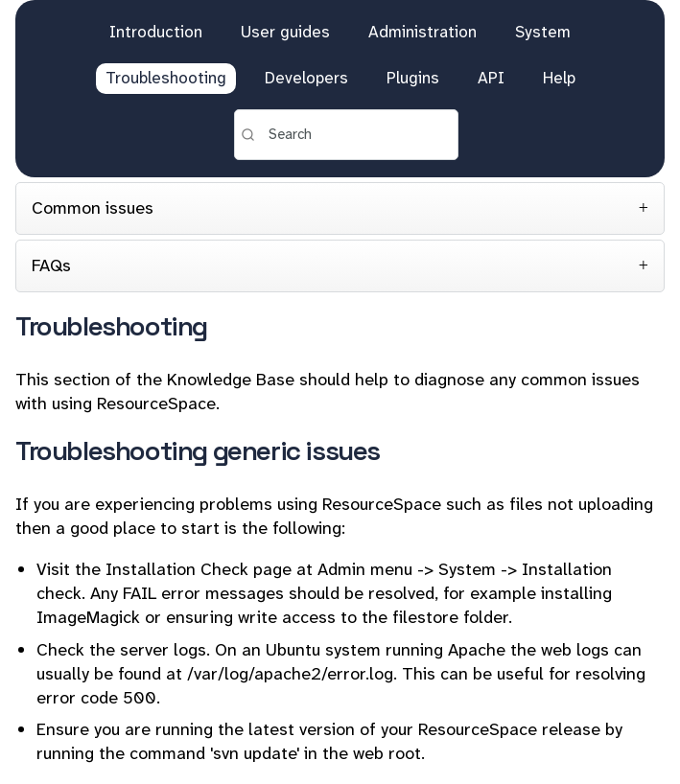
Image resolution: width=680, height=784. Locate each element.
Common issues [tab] (93, 208)
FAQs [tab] (51, 265)
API (491, 78)
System (543, 32)
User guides (285, 32)
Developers (306, 78)
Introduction (156, 32)
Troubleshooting (166, 78)
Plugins (413, 78)
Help (559, 78)
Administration (422, 32)
